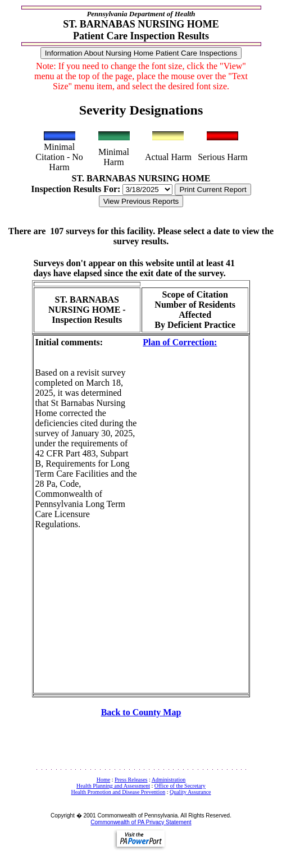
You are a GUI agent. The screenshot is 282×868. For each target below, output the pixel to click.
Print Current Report (213, 189)
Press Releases (131, 780)
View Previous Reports (141, 201)
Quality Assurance (190, 792)
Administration (169, 780)
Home (103, 780)
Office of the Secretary (180, 786)
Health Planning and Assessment (113, 786)
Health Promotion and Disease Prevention (118, 792)
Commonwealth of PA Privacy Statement (141, 822)
